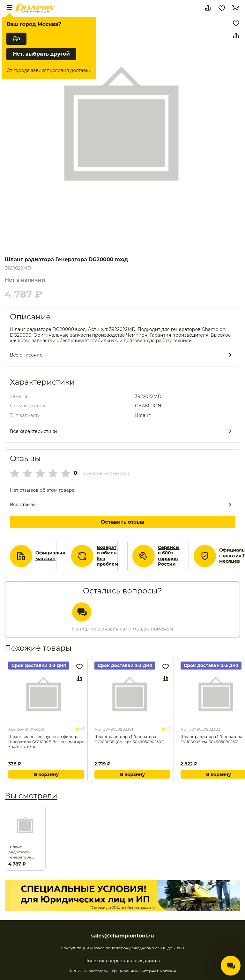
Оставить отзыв (123, 522)
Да (16, 39)
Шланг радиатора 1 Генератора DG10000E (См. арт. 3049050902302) (130, 739)
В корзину (46, 774)
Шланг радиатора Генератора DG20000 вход (23, 852)
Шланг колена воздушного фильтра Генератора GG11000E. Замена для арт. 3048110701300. (46, 742)
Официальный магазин (53, 556)
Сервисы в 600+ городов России (169, 556)
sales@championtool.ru (122, 936)
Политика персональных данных (122, 961)
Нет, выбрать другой (41, 54)
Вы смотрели (31, 796)
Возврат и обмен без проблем (108, 556)
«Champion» (96, 971)
